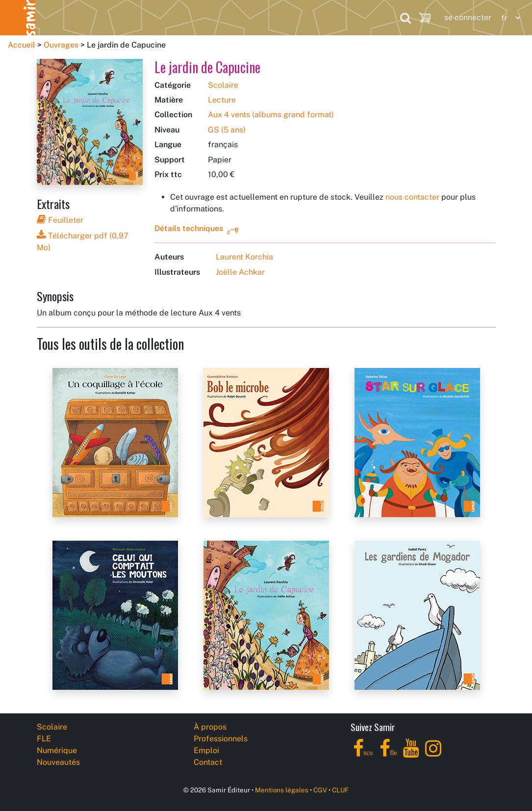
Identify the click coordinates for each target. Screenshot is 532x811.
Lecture (222, 100)
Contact (208, 762)
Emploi (206, 750)
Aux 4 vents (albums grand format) (271, 115)
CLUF (340, 790)
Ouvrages (61, 45)
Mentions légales (282, 790)
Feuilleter (60, 220)
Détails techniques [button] (189, 228)
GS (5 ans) (227, 130)
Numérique (176, 17)
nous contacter (412, 197)
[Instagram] (433, 754)
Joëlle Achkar (240, 272)
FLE (113, 17)
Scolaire (55, 17)
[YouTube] (411, 754)
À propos (210, 727)
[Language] (508, 18)
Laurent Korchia (244, 257)
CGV (320, 790)
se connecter (468, 17)
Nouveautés (253, 17)
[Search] (405, 18)
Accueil (22, 45)
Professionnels (338, 17)
